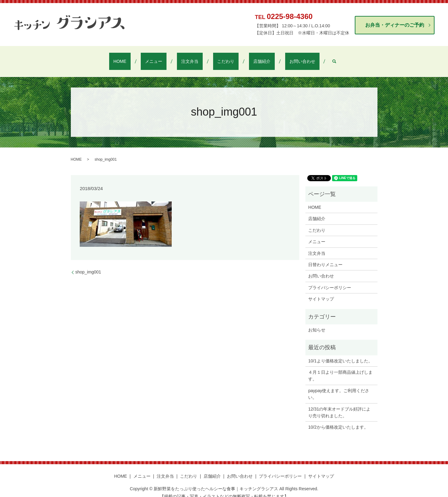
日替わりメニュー (325, 257)
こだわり (222, 57)
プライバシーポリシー (330, 280)
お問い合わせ (281, 57)
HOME (141, 57)
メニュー (167, 57)
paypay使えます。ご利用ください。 (339, 386)
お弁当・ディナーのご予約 (395, 25)
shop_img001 (88, 264)
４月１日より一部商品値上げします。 (340, 368)
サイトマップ (321, 291)
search (308, 57)
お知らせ (317, 322)
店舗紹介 (249, 57)
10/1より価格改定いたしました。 (340, 353)
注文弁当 (194, 57)
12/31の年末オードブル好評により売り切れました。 (339, 404)
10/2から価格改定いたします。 (338, 419)
